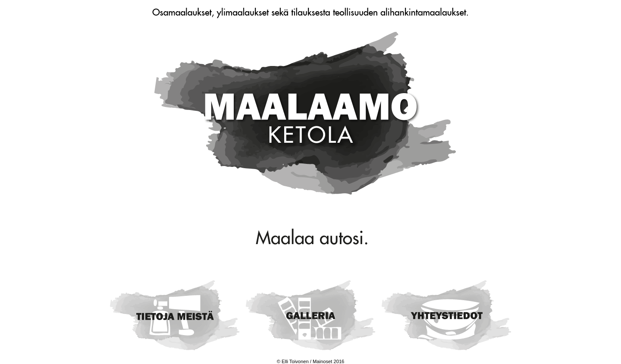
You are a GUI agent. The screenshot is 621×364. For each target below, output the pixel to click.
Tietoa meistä (175, 315)
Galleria (310, 315)
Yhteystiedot (446, 315)
